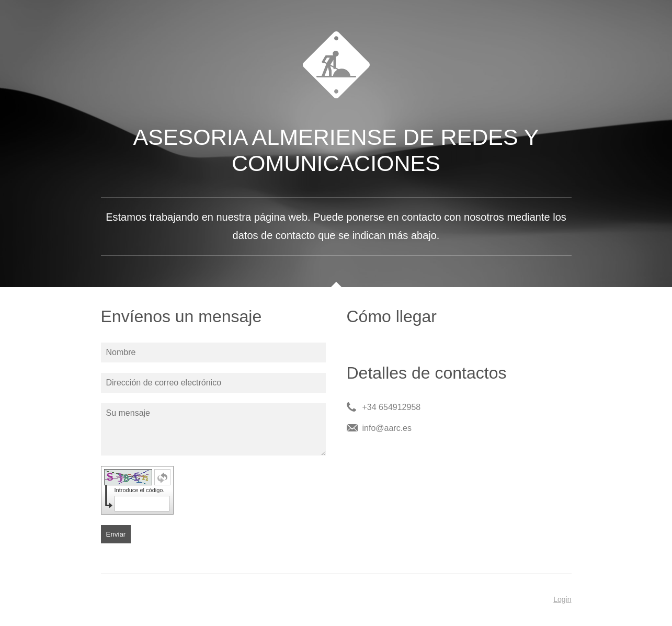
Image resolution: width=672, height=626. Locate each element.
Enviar (116, 534)
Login (562, 599)
